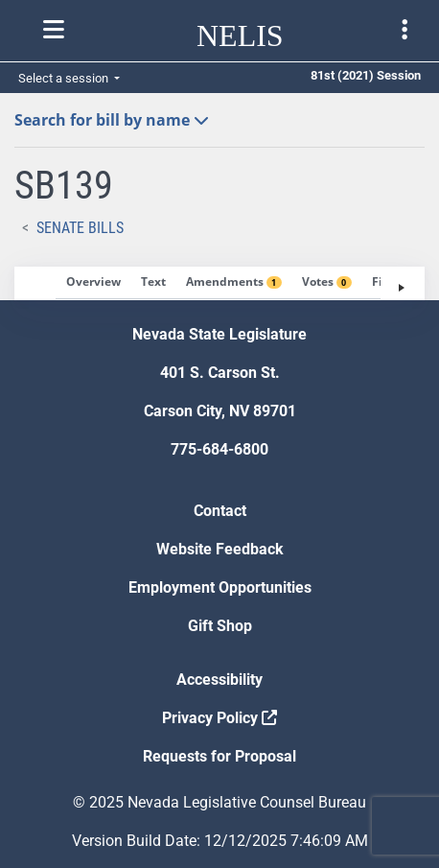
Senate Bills (80, 228)
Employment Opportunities (220, 587)
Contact (220, 511)
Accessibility (219, 680)
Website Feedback (220, 549)
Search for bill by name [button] (112, 120)
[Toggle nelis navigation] (54, 30)
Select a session (65, 78)
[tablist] (219, 283)
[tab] (93, 283)
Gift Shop (220, 626)
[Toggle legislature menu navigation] (404, 30)
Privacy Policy (219, 718)
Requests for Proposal (219, 756)
